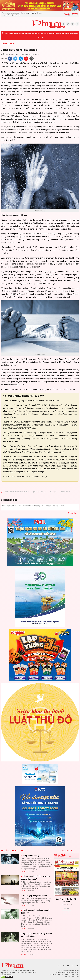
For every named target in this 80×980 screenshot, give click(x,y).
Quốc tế (39, 38)
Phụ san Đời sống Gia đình (72, 33)
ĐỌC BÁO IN (67, 851)
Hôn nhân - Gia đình (23, 33)
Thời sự (6, 33)
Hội (30, 33)
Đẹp (42, 33)
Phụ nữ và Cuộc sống (59, 33)
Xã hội (16, 33)
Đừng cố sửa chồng (31, 856)
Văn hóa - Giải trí (48, 33)
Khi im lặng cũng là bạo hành (35, 896)
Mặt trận (11, 33)
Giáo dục (34, 33)
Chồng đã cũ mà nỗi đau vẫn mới (17, 492)
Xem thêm (67, 912)
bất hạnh (53, 492)
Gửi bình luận (73, 513)
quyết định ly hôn (39, 492)
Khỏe (39, 33)
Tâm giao (7, 43)
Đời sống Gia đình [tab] (63, 857)
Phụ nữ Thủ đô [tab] (60, 855)
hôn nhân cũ (65, 492)
